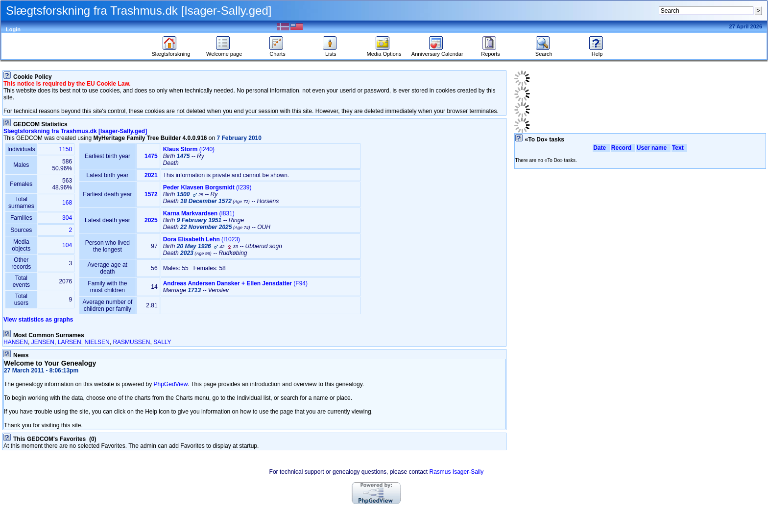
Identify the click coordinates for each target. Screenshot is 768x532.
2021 (151, 175)
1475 (151, 156)
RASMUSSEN (131, 342)
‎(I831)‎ (199, 213)
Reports (491, 51)
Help (597, 51)
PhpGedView (171, 384)
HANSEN (16, 342)
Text (679, 148)
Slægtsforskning (171, 51)
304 (67, 218)
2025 (151, 220)
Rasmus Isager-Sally (456, 472)
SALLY (162, 342)
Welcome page (224, 51)
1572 (151, 194)
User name (653, 148)
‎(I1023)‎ (202, 239)
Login (13, 29)
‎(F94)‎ (235, 283)
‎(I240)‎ (189, 149)
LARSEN (70, 342)
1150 (65, 149)
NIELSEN (97, 342)
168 (67, 203)
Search (544, 51)
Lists (331, 51)
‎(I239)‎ (207, 187)
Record (623, 148)
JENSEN (43, 342)
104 (67, 245)
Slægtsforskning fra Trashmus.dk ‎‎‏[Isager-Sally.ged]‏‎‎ (75, 131)
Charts (277, 51)
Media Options (384, 51)
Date (601, 148)
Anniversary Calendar (437, 51)
